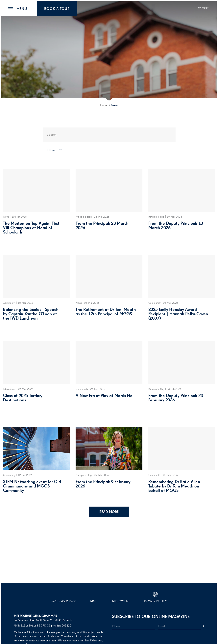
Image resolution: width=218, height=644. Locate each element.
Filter (53, 150)
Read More (109, 512)
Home (104, 105)
